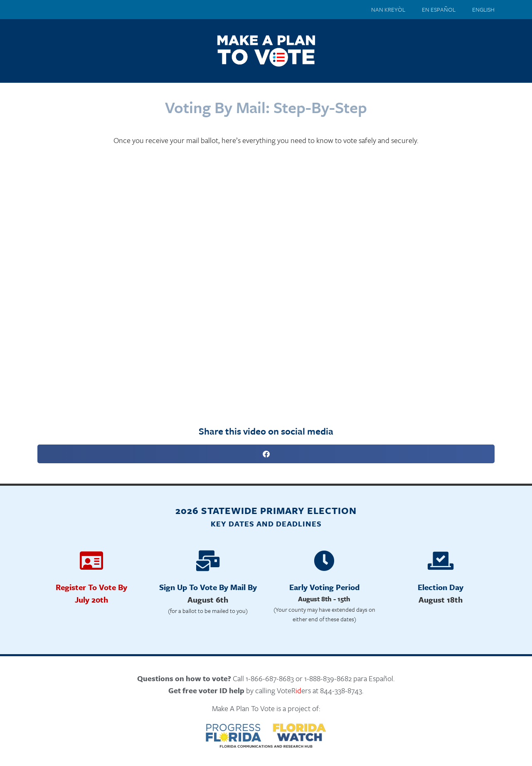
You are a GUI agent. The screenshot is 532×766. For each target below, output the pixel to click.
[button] (266, 454)
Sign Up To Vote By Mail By (208, 587)
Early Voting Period (324, 587)
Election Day (441, 587)
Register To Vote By (91, 587)
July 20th (91, 599)
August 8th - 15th (324, 599)
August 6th (208, 599)
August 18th (441, 599)
